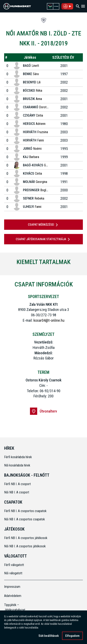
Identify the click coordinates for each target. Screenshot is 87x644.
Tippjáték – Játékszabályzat (14, 607)
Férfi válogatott (14, 565)
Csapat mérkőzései (44, 225)
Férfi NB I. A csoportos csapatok (26, 511)
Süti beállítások (49, 637)
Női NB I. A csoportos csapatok (25, 519)
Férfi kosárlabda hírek (18, 457)
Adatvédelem (13, 596)
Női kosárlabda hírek (17, 465)
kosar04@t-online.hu (49, 320)
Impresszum (12, 587)
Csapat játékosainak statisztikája (43, 239)
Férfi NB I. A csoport (17, 484)
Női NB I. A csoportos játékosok (25, 546)
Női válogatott (13, 573)
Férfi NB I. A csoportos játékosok (26, 538)
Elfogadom (72, 637)
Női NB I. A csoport (17, 492)
